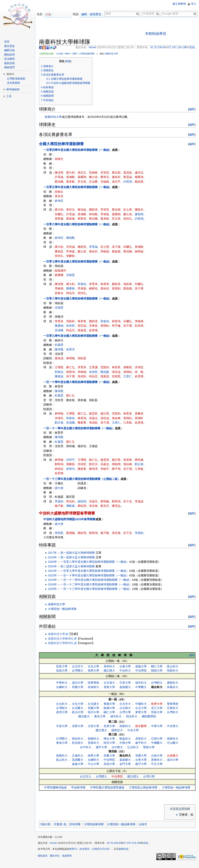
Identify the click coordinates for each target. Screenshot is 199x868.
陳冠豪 (105, 372)
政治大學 (78, 712)
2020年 (52, 562)
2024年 (52, 584)
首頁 (7, 42)
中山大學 (93, 764)
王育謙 (93, 367)
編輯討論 (9, 50)
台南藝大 (173, 756)
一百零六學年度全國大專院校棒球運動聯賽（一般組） (78, 224)
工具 (9, 96)
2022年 (52, 575)
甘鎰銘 (105, 182)
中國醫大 (157, 743)
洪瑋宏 (139, 367)
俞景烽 (93, 330)
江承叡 (128, 423)
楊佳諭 (82, 210)
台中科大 (86, 747)
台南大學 (157, 756)
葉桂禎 (59, 358)
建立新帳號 (179, 4)
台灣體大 (78, 671)
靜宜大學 (109, 743)
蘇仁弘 (70, 367)
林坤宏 (59, 201)
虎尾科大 (141, 739)
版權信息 (124, 849)
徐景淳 (70, 349)
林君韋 (105, 284)
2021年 (52, 571)
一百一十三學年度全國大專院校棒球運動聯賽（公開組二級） (82, 479)
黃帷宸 (128, 367)
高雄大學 (62, 671)
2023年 (52, 580)
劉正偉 (59, 423)
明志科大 (132, 716)
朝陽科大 (93, 739)
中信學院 (141, 671)
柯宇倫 (116, 326)
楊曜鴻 (139, 177)
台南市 (143, 824)
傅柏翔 (116, 464)
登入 (194, 4)
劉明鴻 (59, 464)
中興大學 (125, 743)
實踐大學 (109, 704)
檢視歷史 (96, 14)
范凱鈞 (70, 321)
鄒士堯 (93, 177)
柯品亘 (93, 376)
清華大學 (78, 726)
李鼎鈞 (59, 501)
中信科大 (125, 671)
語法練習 (9, 59)
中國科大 (141, 704)
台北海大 (109, 683)
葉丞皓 (128, 173)
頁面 (40, 14)
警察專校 (173, 704)
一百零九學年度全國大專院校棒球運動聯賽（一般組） (78, 336)
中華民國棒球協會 (55, 787)
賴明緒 (139, 251)
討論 (48, 14)
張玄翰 (93, 506)
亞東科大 (173, 708)
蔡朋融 (70, 533)
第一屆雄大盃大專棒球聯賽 (78, 553)
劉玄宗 (93, 464)
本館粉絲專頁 (156, 34)
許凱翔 (128, 182)
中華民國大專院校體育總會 (107, 787)
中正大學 (157, 764)
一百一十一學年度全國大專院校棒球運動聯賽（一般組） (79, 428)
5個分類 (45, 824)
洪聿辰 (93, 326)
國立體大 (109, 671)
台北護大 (93, 704)
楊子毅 (59, 506)
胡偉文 (59, 159)
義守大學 (141, 764)
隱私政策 (43, 856)
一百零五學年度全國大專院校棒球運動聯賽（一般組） (78, 187)
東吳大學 (100, 716)
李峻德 (105, 251)
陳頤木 (139, 210)
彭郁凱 (116, 376)
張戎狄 (82, 376)
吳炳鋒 (93, 173)
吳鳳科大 (173, 687)
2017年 (52, 553)
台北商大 (125, 708)
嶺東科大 (173, 739)
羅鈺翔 (82, 506)
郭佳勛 (70, 501)
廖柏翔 (139, 214)
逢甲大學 (101, 747)
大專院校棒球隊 (87, 54)
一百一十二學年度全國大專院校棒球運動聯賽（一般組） (96, 584)
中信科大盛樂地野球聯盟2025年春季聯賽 (69, 519)
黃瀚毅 (70, 177)
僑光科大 (78, 739)
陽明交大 (117, 730)
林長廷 (59, 469)
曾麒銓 (70, 256)
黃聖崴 (59, 219)
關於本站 (55, 856)
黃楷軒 (139, 418)
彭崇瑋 (139, 326)
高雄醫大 (78, 760)
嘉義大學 (141, 666)
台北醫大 (78, 708)
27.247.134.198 (132, 843)
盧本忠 (139, 173)
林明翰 (70, 358)
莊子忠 (128, 501)
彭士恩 (128, 210)
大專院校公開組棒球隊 (143, 787)
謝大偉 (59, 488)
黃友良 (59, 196)
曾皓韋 (128, 284)
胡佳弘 (128, 219)
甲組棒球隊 (78, 787)
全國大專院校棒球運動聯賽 (61, 144)
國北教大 (84, 716)
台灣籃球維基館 (16, 79)
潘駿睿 (70, 506)
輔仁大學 (157, 666)
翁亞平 (116, 182)
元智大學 (93, 726)
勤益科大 (125, 739)
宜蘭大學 (93, 708)
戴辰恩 (139, 182)
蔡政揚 (70, 219)
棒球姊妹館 (13, 89)
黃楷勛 (116, 288)
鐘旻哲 (93, 414)
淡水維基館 (13, 83)
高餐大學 (109, 756)
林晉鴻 (116, 321)
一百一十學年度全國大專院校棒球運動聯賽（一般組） (78, 382)
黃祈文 (82, 173)
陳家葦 (82, 423)
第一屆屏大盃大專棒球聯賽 (78, 557)
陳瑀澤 (93, 469)
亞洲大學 (157, 739)
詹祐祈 (93, 251)
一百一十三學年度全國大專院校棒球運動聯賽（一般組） (96, 589)
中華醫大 (141, 687)
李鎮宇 (105, 469)
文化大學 (93, 666)
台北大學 (141, 708)
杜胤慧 (59, 345)
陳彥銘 (70, 288)
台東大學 (125, 666)
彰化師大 (78, 743)
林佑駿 (93, 214)
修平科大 (141, 743)
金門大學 (125, 764)
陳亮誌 (116, 506)
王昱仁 (128, 376)
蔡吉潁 (116, 173)
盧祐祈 (116, 177)
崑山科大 (173, 666)
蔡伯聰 (59, 182)
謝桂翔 (82, 501)
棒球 (68, 54)
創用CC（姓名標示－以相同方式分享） (90, 849)
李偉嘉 (105, 214)
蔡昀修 (139, 460)
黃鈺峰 (116, 418)
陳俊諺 (59, 376)
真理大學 (62, 712)
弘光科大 (133, 747)
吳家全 (59, 293)
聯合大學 (109, 739)
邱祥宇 (70, 460)
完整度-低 (60, 824)
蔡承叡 (70, 182)
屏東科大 (157, 760)
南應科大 (62, 756)
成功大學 (78, 683)
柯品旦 (70, 293)
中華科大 (62, 683)
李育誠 (93, 247)
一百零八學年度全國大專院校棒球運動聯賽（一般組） (78, 299)
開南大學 (157, 671)
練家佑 (93, 288)
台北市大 (78, 666)
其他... (147, 843)
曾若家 (128, 460)
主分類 (60, 54)
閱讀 (76, 14)
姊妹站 (10, 74)
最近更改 (9, 46)
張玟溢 (82, 326)
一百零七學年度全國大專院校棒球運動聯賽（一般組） (78, 262)
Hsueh (53, 843)
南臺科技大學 (111, 54)
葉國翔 (82, 177)
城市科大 (141, 683)
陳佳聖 (59, 173)
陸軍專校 (93, 683)
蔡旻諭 (128, 177)
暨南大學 (149, 747)
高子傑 (116, 247)
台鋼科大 (62, 687)
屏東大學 (109, 687)
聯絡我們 (9, 67)
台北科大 (62, 704)
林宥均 (70, 469)
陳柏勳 (70, 238)
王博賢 (59, 367)
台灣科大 (173, 712)
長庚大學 (109, 726)
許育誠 (59, 177)
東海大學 (62, 743)
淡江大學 (157, 708)
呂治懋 (93, 182)
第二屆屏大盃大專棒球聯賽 (78, 566)
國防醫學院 (149, 716)
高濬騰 (59, 330)
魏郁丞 (93, 210)
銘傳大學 (109, 708)
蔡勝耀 (59, 275)
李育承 (93, 284)
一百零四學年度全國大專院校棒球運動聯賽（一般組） (78, 150)
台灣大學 (125, 712)
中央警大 (173, 726)
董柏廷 (59, 251)
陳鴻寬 (59, 349)
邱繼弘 (59, 214)
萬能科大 (173, 683)
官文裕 (82, 182)
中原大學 (125, 683)
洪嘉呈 (93, 501)
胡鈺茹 (82, 358)
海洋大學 (93, 712)
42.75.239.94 (114, 843)
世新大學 (62, 666)
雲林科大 (93, 743)
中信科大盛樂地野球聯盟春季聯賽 (67, 513)
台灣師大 (157, 683)
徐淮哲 (70, 326)
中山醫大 (173, 743)
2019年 (52, 557)
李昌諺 (139, 501)
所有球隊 (75, 824)
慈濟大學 (157, 704)
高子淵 (105, 423)
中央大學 (133, 730)
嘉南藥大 (125, 687)
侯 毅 (139, 372)
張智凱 (59, 533)
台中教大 (117, 747)
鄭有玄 (105, 177)
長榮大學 (78, 687)
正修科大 (78, 756)
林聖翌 (82, 219)
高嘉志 (93, 418)
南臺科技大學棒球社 (61, 639)
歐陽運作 (60, 271)
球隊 (75, 54)
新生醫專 (141, 726)
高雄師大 (93, 687)
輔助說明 (9, 55)
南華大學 (93, 671)
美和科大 (109, 666)
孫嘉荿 (82, 330)
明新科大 (173, 671)
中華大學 (157, 726)
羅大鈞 (70, 173)
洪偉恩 (70, 275)
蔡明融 (105, 501)
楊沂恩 (105, 414)
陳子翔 (116, 469)
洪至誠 (70, 247)
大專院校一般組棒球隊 (62, 609)
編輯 (192, 109)
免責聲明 (67, 856)
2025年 (52, 589)
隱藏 (68, 61)
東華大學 (141, 712)
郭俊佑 (82, 284)
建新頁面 (9, 63)
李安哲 (105, 173)
